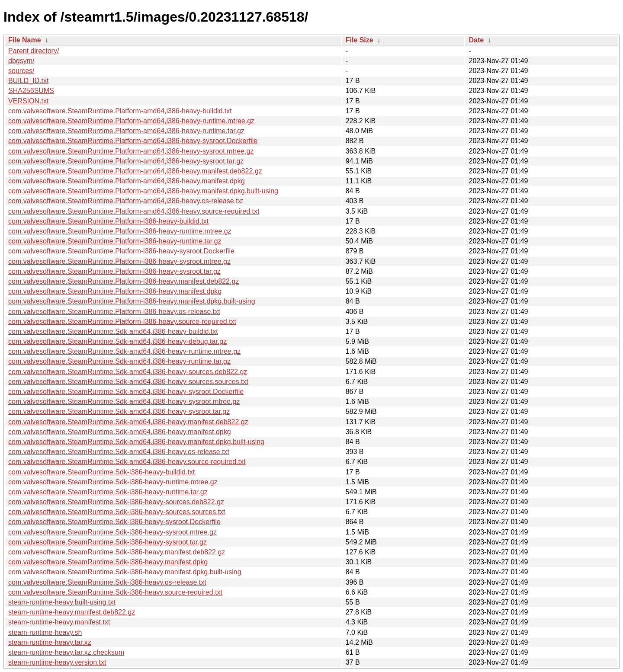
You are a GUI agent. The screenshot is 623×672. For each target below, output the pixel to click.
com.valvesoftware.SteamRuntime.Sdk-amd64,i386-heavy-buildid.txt (113, 331)
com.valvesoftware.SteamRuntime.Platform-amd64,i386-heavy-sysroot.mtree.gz (131, 151)
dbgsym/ (21, 61)
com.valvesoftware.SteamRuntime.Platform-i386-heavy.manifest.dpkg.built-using (132, 301)
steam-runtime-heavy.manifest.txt (59, 622)
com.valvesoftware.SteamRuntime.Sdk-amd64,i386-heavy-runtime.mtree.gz (124, 351)
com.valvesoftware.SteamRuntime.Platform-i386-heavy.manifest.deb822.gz (124, 281)
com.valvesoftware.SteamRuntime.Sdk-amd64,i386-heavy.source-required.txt (127, 462)
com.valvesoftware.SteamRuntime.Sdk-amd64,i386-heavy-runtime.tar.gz (119, 361)
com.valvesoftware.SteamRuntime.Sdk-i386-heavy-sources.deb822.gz (116, 502)
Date (476, 40)
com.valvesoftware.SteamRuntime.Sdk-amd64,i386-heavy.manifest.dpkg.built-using (136, 442)
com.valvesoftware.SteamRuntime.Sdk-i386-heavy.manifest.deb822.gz (117, 552)
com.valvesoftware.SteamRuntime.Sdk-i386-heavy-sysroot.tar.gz (108, 542)
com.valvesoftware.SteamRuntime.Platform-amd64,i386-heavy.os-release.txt (126, 201)
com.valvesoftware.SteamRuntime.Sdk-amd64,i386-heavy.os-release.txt (119, 452)
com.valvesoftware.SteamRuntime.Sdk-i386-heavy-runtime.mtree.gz (113, 482)
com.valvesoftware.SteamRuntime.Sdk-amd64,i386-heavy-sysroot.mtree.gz (124, 402)
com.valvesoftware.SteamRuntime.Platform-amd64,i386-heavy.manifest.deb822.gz (135, 171)
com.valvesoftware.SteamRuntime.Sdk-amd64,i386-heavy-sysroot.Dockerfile (126, 392)
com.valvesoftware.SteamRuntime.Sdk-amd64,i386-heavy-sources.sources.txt (128, 382)
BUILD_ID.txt (28, 81)
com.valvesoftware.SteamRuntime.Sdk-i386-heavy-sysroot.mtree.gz (112, 532)
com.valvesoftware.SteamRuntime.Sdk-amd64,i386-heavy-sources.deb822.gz (128, 372)
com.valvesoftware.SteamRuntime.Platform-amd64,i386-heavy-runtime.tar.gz (126, 131)
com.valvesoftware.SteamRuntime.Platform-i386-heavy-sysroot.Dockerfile (121, 251)
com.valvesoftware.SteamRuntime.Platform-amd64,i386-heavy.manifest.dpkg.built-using (143, 191)
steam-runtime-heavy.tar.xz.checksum (66, 652)
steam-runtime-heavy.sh (45, 632)
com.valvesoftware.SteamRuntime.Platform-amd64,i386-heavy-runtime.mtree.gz (131, 121)
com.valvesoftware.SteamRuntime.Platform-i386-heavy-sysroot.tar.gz (114, 271)
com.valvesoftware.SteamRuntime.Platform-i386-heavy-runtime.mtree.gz (120, 231)
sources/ (21, 71)
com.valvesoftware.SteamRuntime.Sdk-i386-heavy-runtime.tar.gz (108, 492)
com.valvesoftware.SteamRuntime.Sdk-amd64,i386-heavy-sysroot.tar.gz (119, 411)
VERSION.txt (28, 101)
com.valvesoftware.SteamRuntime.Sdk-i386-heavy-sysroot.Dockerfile (114, 522)
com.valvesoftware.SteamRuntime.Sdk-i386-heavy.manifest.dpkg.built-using (125, 572)
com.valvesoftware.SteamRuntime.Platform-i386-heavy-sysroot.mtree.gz (119, 261)
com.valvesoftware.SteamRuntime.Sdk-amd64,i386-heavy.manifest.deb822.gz (128, 422)
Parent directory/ (34, 51)
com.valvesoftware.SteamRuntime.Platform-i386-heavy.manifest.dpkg (115, 291)
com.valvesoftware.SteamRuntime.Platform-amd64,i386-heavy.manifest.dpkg (127, 181)
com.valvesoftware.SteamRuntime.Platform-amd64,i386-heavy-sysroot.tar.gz (126, 161)
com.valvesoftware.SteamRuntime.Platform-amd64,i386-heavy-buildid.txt (120, 111)
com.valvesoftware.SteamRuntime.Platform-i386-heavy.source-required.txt (122, 322)
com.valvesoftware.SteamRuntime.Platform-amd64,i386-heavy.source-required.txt (134, 211)
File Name (25, 40)
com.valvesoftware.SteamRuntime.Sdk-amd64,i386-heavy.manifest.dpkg (120, 432)
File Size (360, 40)
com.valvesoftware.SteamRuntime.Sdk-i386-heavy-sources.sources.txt (117, 512)
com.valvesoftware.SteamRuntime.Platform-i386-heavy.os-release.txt (114, 312)
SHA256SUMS (31, 91)
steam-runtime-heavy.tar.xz (50, 642)
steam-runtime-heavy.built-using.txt (62, 602)
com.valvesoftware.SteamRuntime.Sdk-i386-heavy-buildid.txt (101, 472)
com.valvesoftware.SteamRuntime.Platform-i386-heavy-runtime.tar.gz (115, 241)
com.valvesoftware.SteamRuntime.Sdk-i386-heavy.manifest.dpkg (108, 562)
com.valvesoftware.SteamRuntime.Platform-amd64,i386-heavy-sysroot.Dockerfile (133, 141)
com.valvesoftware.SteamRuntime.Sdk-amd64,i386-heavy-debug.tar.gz (117, 341)
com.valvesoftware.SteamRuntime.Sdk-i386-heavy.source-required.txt (115, 592)
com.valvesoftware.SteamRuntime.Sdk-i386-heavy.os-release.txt (107, 582)
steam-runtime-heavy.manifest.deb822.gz (72, 612)
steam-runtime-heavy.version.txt (57, 662)
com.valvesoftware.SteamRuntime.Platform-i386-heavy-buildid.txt (108, 221)
